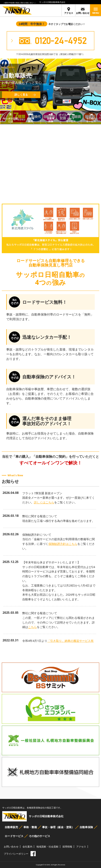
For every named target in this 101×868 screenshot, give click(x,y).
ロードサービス (14, 836)
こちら (32, 627)
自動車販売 (11, 827)
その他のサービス (39, 836)
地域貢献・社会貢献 (47, 846)
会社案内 (27, 846)
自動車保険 (86, 827)
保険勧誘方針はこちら (63, 544)
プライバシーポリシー (16, 854)
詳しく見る (21, 95)
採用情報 (67, 846)
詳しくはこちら (44, 502)
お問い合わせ (83, 11)
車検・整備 (30, 827)
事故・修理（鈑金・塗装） (58, 827)
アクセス (69, 11)
